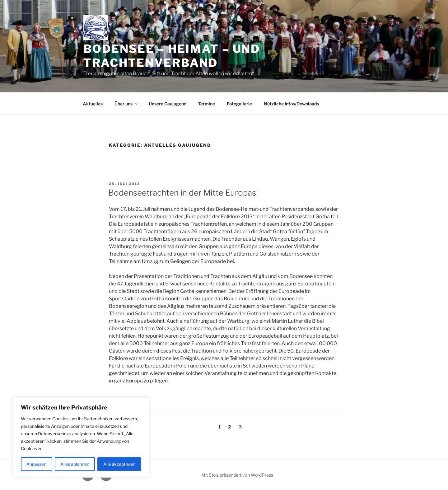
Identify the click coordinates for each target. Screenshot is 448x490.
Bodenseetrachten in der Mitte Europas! (183, 193)
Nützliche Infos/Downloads (291, 104)
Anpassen (36, 464)
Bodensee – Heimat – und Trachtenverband (172, 56)
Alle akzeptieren (119, 464)
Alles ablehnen (75, 464)
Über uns (126, 104)
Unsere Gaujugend (168, 104)
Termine (207, 104)
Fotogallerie (239, 104)
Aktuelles (93, 104)
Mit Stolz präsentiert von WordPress (237, 475)
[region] (81, 437)
